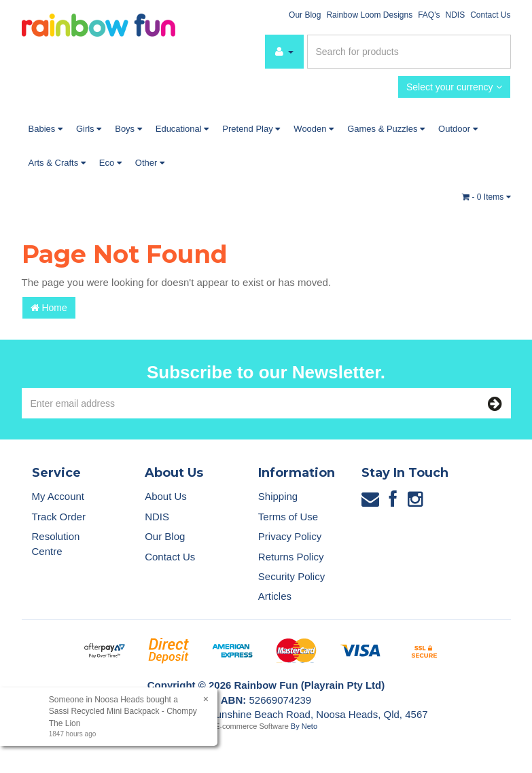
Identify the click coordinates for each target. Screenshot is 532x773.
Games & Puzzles (386, 129)
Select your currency (454, 87)
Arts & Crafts (57, 163)
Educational (182, 129)
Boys (128, 129)
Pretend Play (251, 129)
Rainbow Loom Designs (369, 15)
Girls (89, 129)
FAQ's (429, 15)
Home (49, 308)
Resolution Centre (56, 543)
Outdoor (458, 129)
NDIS (455, 15)
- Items (486, 197)
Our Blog (305, 15)
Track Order (59, 517)
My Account (58, 496)
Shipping (278, 496)
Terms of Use (288, 517)
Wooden (314, 129)
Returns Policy (291, 557)
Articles (275, 596)
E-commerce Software (252, 726)
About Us (166, 496)
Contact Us (490, 15)
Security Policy (291, 576)
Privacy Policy (290, 536)
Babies (46, 129)
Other (150, 163)
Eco (110, 163)
